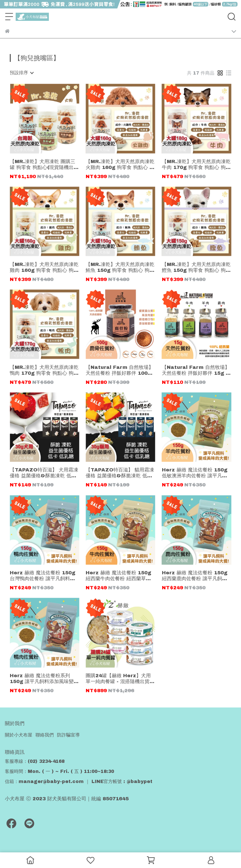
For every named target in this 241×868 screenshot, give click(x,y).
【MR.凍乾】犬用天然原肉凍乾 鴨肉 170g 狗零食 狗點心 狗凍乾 (44, 370)
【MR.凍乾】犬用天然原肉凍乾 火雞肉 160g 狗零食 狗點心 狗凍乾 (120, 165)
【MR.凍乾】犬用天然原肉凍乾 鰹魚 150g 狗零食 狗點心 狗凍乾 (196, 267)
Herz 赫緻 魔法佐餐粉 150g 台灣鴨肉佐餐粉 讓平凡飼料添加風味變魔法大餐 (43, 576)
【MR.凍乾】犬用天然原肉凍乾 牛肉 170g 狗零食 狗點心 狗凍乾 (196, 165)
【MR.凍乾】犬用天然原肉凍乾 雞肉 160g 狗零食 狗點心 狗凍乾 (44, 267)
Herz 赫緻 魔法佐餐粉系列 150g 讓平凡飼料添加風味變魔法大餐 (44, 679)
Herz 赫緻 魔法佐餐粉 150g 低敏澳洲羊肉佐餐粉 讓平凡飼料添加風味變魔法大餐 (195, 473)
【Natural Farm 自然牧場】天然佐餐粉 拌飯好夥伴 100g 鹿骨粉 (120, 370)
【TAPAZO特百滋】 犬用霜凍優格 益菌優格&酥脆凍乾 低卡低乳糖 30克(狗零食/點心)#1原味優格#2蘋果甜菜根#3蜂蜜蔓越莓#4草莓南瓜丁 (44, 473)
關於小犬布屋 (19, 735)
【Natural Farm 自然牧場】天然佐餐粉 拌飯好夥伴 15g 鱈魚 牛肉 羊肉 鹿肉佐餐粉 (196, 370)
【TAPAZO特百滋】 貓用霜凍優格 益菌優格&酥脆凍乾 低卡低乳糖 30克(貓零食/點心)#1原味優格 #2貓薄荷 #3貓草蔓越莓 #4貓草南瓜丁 (120, 473)
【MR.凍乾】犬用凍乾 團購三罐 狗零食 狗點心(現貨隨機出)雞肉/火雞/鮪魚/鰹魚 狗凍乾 (43, 165)
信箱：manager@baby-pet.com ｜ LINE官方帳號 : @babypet (79, 782)
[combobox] (21, 73)
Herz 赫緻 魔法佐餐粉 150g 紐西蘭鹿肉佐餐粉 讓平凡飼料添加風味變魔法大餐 (195, 576)
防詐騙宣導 (68, 735)
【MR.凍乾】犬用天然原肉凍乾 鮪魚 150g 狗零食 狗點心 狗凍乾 (120, 267)
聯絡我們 (45, 735)
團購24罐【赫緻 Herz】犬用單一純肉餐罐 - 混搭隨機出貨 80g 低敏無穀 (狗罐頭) (118, 679)
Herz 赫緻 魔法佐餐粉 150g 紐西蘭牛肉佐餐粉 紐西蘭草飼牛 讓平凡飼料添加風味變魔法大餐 (118, 576)
